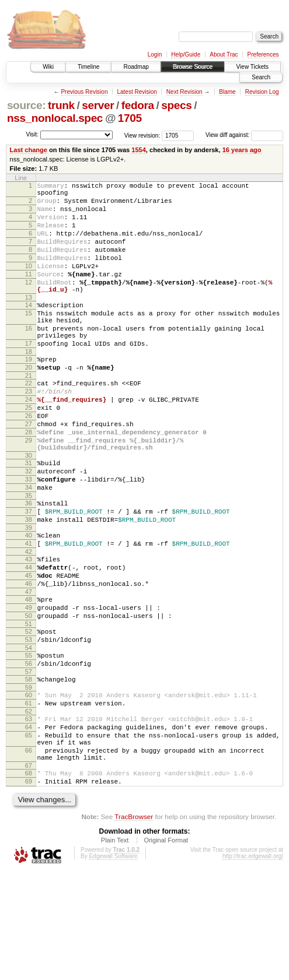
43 (29, 629)
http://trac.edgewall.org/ (253, 965)
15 (29, 339)
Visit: (32, 134)
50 (29, 696)
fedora (138, 105)
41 (29, 612)
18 (29, 387)
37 (29, 574)
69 (29, 888)
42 (29, 621)
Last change (29, 150)
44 (29, 639)
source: (26, 105)
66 (29, 852)
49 (29, 686)
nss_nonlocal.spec (55, 118)
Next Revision (184, 92)
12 (29, 303)
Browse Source (193, 67)
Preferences (263, 55)
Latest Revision (137, 92)
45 (29, 649)
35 (29, 557)
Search (261, 77)
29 (29, 491)
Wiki (48, 67)
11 (29, 293)
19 (29, 394)
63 (29, 813)
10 (29, 283)
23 (29, 431)
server (98, 105)
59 (29, 778)
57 (29, 761)
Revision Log (262, 92)
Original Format (166, 949)
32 (29, 527)
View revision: (142, 135)
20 (29, 404)
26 (29, 461)
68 (29, 878)
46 (29, 659)
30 (29, 510)
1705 (130, 118)
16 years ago (242, 150)
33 (29, 537)
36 (29, 564)
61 (29, 796)
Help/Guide (186, 55)
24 (29, 441)
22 (29, 421)
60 (29, 786)
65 (29, 833)
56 (29, 751)
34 (29, 547)
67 (29, 870)
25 (29, 451)
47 (29, 669)
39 (29, 594)
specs (176, 105)
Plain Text (115, 949)
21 (29, 414)
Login (155, 55)
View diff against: (244, 135)
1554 (139, 150)
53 (29, 723)
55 (29, 741)
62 (29, 806)
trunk (61, 105)
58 (29, 768)
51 (29, 706)
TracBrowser (134, 925)
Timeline (88, 67)
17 (29, 377)
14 (29, 329)
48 (29, 676)
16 (29, 358)
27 (29, 471)
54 (29, 733)
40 (29, 602)
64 (29, 823)
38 (29, 584)
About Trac (224, 55)
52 (29, 714)
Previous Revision (84, 92)
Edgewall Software (113, 965)
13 (29, 322)
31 (29, 517)
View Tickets (253, 67)
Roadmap (136, 67)
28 (29, 481)
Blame (227, 92)
